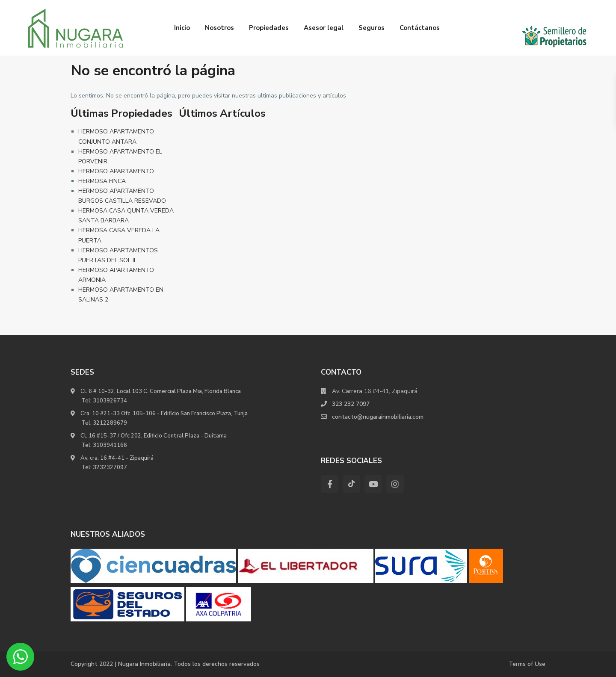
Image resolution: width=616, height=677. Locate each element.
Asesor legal (324, 28)
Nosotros (219, 28)
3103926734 (110, 401)
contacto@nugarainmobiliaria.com (379, 417)
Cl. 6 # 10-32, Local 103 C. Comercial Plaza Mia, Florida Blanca (161, 391)
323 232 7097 (351, 404)
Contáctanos (420, 28)
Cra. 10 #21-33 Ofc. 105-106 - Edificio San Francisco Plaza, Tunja (163, 414)
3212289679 (110, 423)
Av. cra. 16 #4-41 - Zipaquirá (116, 458)
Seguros (372, 28)
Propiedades (269, 28)
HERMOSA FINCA (102, 181)
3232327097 (110, 467)
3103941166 (110, 445)
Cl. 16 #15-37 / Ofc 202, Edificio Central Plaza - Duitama (153, 436)
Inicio (182, 28)
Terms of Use (527, 664)
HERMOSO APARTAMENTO (116, 171)
